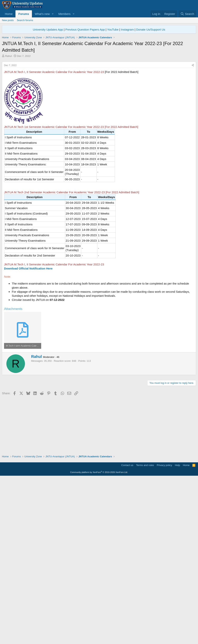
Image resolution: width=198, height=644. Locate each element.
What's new (42, 14)
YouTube (113, 30)
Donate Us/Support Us (151, 30)
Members (64, 14)
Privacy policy (164, 632)
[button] (53, 14)
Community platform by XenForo (99, 639)
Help (178, 632)
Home (9, 14)
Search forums (25, 20)
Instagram (127, 30)
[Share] (193, 120)
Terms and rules (145, 632)
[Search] (187, 14)
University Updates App (48, 30)
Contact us (127, 632)
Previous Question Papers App (85, 30)
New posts (8, 20)
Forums (24, 14)
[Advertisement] (99, 87)
